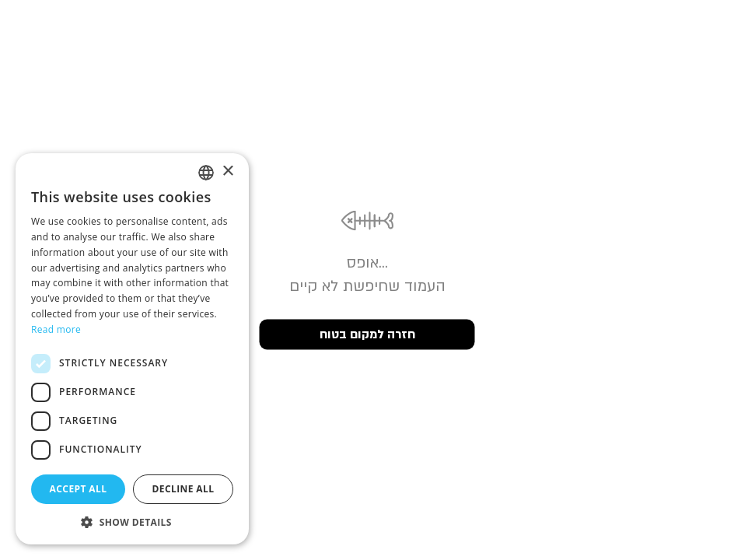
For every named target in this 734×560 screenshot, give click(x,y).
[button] (132, 521)
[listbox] (206, 173)
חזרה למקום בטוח (367, 334)
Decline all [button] (183, 489)
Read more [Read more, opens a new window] (56, 329)
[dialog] (132, 349)
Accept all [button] (79, 489)
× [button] (227, 171)
